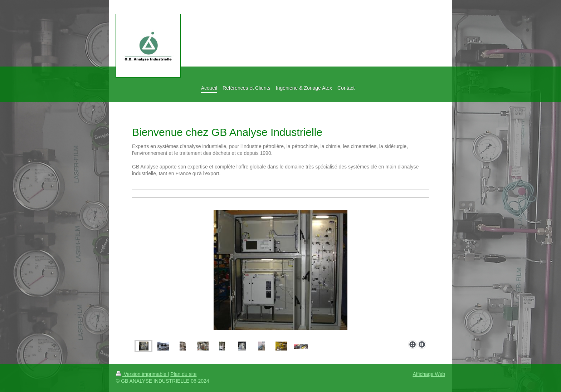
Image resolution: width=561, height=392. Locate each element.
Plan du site (183, 374)
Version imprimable (142, 374)
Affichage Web (429, 374)
